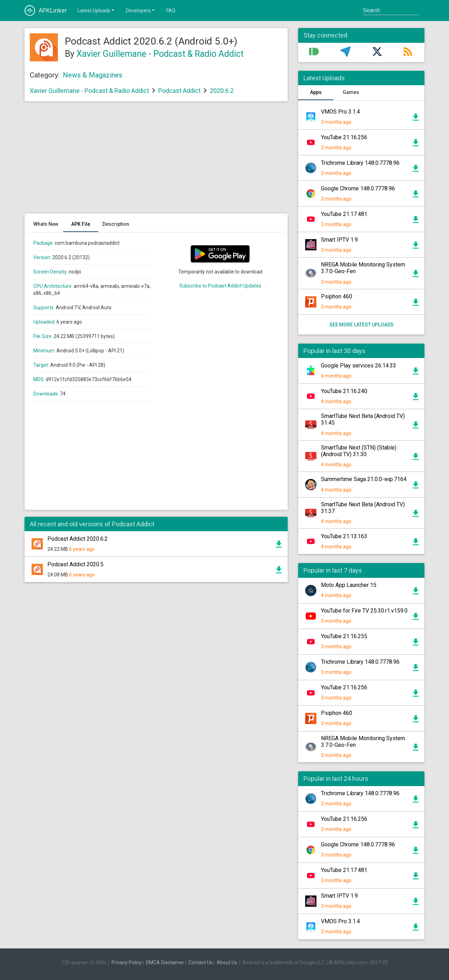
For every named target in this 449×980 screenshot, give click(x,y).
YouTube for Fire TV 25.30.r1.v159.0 (364, 611)
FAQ (171, 11)
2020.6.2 (222, 91)
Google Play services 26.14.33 (358, 366)
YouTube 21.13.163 (344, 536)
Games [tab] (351, 92)
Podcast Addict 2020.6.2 (78, 539)
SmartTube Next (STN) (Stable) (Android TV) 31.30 (359, 451)
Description (116, 224)
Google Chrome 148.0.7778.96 (358, 188)
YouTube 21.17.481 (344, 214)
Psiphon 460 (337, 296)
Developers (141, 10)
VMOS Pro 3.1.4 (340, 112)
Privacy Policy (127, 962)
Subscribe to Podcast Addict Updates (220, 286)
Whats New (46, 224)
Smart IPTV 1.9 (339, 240)
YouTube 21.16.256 (344, 137)
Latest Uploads (96, 10)
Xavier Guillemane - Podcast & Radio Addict (160, 54)
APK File (81, 224)
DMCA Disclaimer (165, 962)
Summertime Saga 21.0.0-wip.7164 (364, 479)
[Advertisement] (156, 161)
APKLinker (46, 11)
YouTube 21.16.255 (344, 636)
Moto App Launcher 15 (349, 585)
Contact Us (200, 962)
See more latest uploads (361, 325)
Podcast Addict (179, 91)
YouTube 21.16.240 (344, 391)
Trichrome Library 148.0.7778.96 (360, 163)
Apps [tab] (316, 92)
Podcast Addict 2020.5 (75, 564)
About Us (227, 962)
